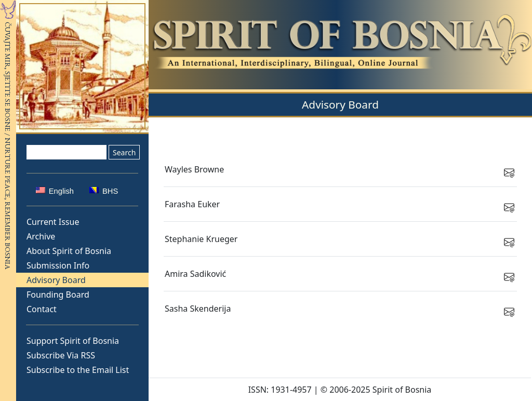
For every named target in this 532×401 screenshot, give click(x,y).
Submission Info (58, 265)
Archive (41, 236)
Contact (42, 309)
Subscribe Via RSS (61, 355)
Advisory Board (56, 280)
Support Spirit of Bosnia (73, 341)
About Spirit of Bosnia (69, 251)
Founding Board (58, 295)
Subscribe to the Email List (78, 370)
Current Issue (53, 222)
